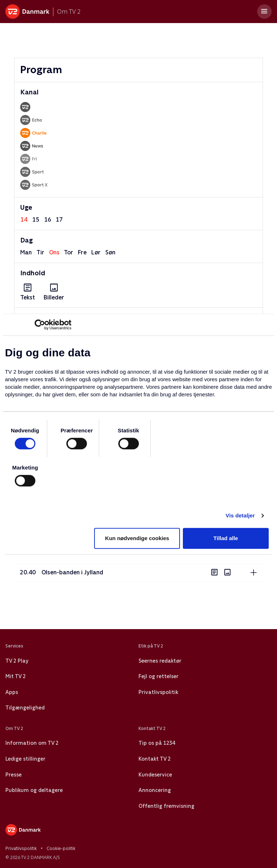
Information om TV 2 (32, 743)
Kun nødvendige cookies (137, 538)
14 (24, 220)
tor (69, 252)
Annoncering (155, 790)
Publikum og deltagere (34, 790)
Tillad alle (226, 538)
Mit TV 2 (16, 676)
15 (36, 220)
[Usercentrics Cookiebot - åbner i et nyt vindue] (40, 325)
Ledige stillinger (25, 759)
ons (54, 252)
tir (40, 252)
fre (82, 252)
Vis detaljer (240, 515)
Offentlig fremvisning (166, 806)
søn (110, 252)
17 (59, 220)
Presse (14, 775)
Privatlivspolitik (158, 692)
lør (96, 252)
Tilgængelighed (25, 708)
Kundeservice (155, 775)
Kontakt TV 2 (155, 759)
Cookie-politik (61, 849)
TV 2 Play (17, 661)
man (26, 252)
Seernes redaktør (160, 661)
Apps (12, 692)
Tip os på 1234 (157, 743)
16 (48, 220)
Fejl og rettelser (159, 676)
